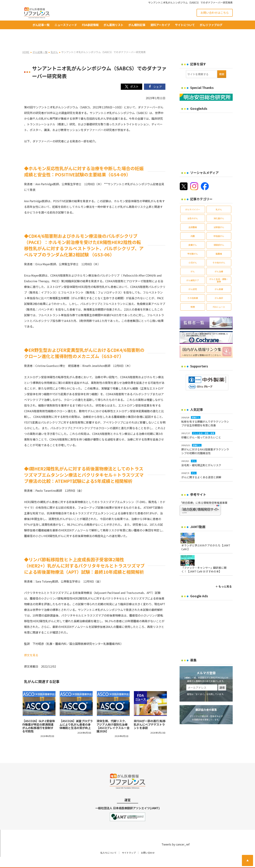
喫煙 (193, 295)
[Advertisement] (209, 128)
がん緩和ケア (193, 269)
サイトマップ (129, 841)
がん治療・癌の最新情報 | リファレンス (64, 862)
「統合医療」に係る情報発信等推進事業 (203, 491)
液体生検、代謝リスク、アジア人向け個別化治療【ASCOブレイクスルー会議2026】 (113, 715)
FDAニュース (219, 295)
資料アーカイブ (160, 25)
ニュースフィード (66, 25)
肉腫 (193, 225)
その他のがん (219, 251)
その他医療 (193, 287)
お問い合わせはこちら (215, 13)
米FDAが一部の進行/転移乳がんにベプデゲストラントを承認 (150, 713)
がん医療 (219, 278)
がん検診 (219, 287)
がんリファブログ (211, 25)
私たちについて (108, 841)
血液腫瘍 (193, 216)
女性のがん (193, 207)
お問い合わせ (148, 841)
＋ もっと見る (224, 575)
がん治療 (219, 260)
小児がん (193, 251)
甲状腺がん (193, 242)
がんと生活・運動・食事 (219, 269)
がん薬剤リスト (114, 25)
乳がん (219, 198)
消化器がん (219, 207)
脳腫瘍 (219, 242)
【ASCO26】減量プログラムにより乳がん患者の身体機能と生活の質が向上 (76, 713)
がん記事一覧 (41, 25)
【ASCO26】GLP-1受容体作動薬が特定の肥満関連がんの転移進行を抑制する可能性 (39, 715)
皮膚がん (193, 233)
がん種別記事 (137, 25)
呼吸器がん (219, 225)
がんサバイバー (193, 198)
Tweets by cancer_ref (175, 833)
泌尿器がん (219, 216)
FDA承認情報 (90, 25)
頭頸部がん (219, 233)
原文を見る (31, 644)
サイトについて (185, 25)
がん (193, 260)
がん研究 (193, 278)
